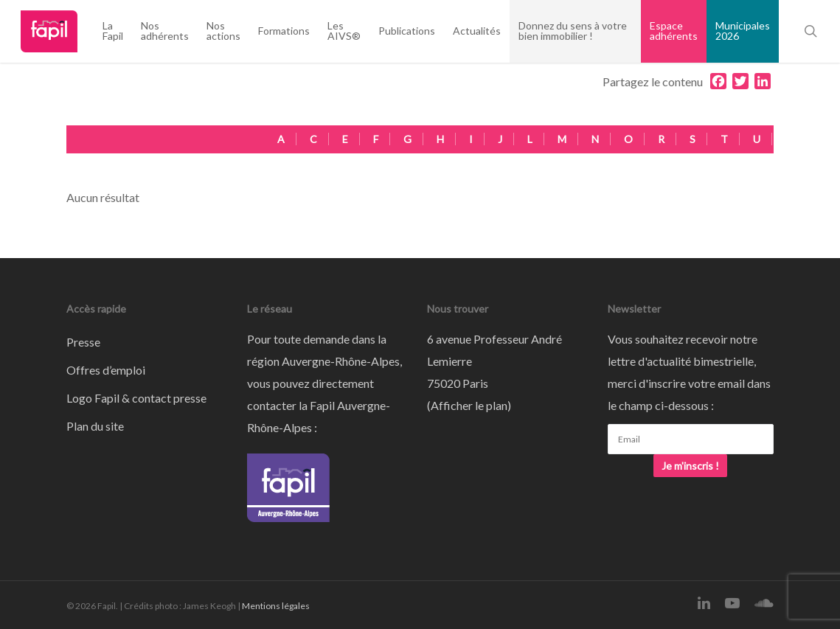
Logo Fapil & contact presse (136, 398)
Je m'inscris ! (690, 466)
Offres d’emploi (106, 370)
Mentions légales (276, 606)
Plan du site (95, 426)
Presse (83, 342)
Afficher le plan (469, 405)
